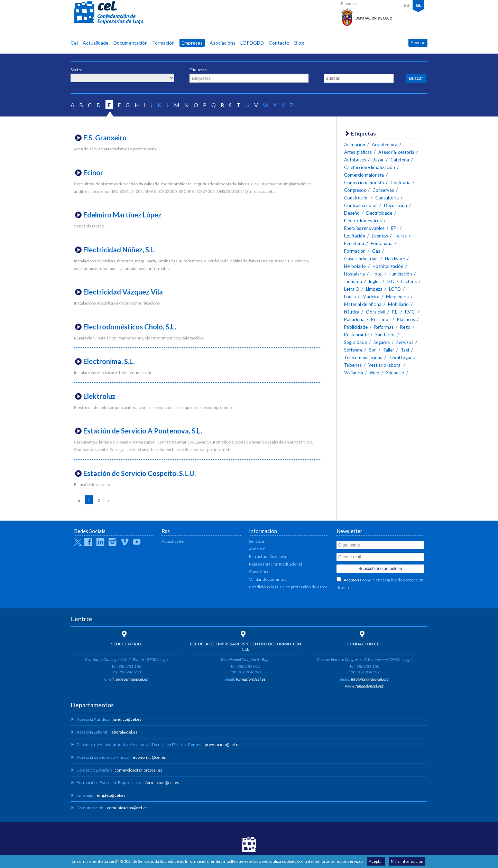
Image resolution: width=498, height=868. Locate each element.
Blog (299, 43)
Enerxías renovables (364, 228)
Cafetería (400, 160)
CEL (109, 13)
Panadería (354, 319)
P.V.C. (410, 312)
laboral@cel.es (124, 732)
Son (373, 350)
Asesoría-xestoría (396, 152)
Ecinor (93, 172)
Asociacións (223, 43)
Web (375, 373)
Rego (405, 327)
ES (406, 6)
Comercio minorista (364, 183)
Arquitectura (385, 144)
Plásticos (406, 319)
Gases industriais (361, 259)
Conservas (383, 190)
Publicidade (356, 327)
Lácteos (409, 281)
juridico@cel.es (127, 719)
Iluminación (400, 274)
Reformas (384, 327)
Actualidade (96, 43)
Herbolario (355, 266)
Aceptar (376, 861)
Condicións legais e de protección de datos (288, 587)
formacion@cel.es (251, 679)
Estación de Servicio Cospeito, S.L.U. (140, 473)
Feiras (401, 236)
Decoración (395, 205)
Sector (76, 70)
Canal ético (259, 572)
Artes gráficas (358, 152)
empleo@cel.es (111, 795)
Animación (355, 144)
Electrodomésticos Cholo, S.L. (130, 327)
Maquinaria (397, 297)
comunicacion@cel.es (127, 808)
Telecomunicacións (363, 357)
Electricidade (379, 213)
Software (353, 350)
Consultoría (387, 198)
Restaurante (356, 335)
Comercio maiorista (364, 175)
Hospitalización (388, 266)
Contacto (279, 43)
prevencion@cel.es (223, 744)
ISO (391, 281)
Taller (389, 350)
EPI (394, 228)
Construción (356, 198)
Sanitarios (385, 335)
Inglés (375, 281)
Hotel (377, 274)
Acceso (418, 43)
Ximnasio (395, 373)
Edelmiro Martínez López (122, 215)
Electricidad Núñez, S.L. (119, 250)
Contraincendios (361, 205)
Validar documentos (268, 579)
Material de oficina (363, 304)
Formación (164, 43)
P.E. (395, 312)
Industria (353, 281)
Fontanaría (382, 243)
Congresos (355, 190)
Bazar (378, 160)
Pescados (381, 319)
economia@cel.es (149, 757)
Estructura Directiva (268, 556)
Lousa (350, 297)
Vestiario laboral (385, 365)
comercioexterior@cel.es (138, 770)
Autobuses (355, 160)
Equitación (355, 236)
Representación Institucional (275, 564)
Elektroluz (99, 396)
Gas (376, 251)
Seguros (382, 342)
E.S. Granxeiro (105, 138)
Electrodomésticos (363, 221)
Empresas (192, 43)
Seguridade (356, 342)
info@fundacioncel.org (370, 679)
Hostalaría (354, 274)
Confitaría (400, 183)
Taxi (405, 350)
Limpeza (374, 289)
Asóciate (257, 549)
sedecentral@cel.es (132, 679)
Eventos (380, 236)
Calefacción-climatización (370, 167)
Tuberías (353, 365)
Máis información (407, 861)
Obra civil (376, 312)
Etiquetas (198, 70)
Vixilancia (354, 373)
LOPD (395, 289)
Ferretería (354, 243)
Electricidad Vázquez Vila (123, 292)
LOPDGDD (252, 43)
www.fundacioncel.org (364, 686)
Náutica (352, 312)
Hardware (395, 259)
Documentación (131, 43)
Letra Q (352, 289)
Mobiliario (398, 304)
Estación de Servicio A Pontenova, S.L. (143, 431)
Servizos (405, 342)
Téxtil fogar (400, 357)
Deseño (352, 213)
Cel (74, 43)
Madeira (371, 297)
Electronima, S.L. (109, 361)
